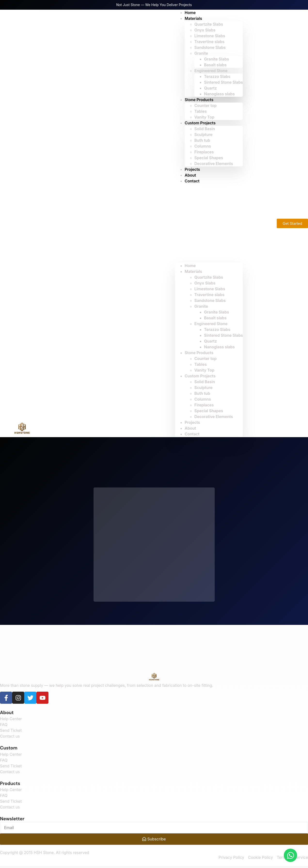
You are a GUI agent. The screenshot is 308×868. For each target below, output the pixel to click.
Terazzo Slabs (217, 76)
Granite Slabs (217, 59)
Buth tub (202, 140)
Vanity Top (204, 370)
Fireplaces (204, 152)
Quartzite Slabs (209, 24)
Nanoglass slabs (219, 94)
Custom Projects (200, 123)
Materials (193, 18)
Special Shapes (209, 158)
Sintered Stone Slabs (223, 82)
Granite (201, 53)
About (190, 428)
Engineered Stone (211, 71)
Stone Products (199, 100)
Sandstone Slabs (210, 47)
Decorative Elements (214, 164)
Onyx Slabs (205, 30)
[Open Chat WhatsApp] (290, 855)
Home (190, 266)
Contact (192, 181)
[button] (209, 223)
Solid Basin (205, 129)
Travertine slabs (209, 42)
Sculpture (203, 135)
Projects (192, 422)
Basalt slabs (215, 65)
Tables (201, 111)
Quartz (210, 88)
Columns (203, 146)
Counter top (205, 105)
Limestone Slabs (210, 36)
